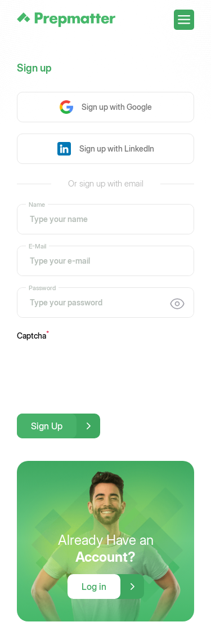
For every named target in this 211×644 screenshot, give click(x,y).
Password (42, 287)
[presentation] (102, 369)
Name (37, 204)
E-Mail (37, 246)
